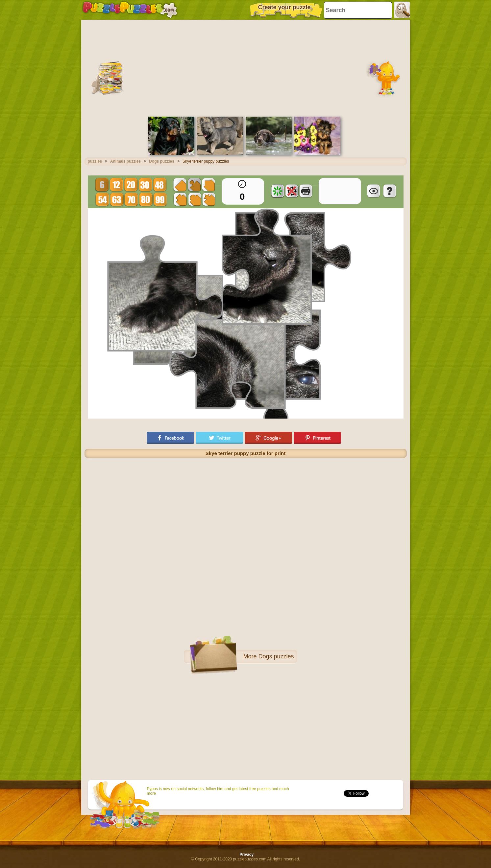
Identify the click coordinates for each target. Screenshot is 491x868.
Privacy (246, 855)
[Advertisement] (246, 67)
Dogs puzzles (276, 656)
